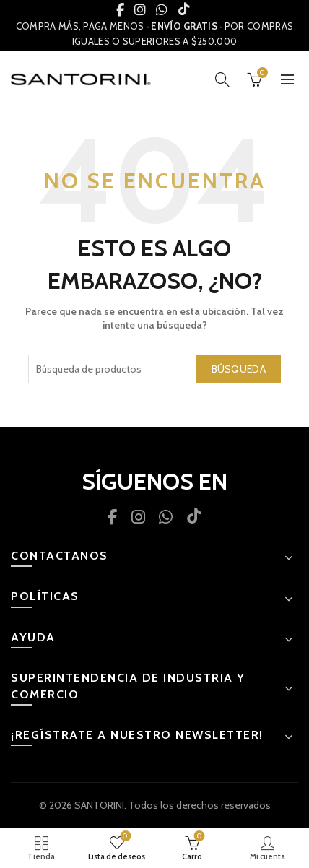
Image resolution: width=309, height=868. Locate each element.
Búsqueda (239, 369)
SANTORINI (99, 805)
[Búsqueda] (222, 79)
